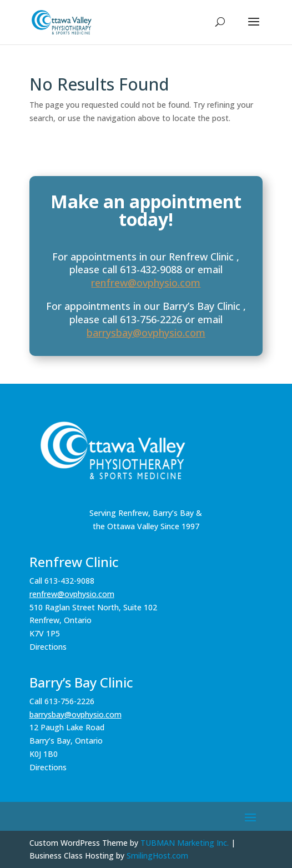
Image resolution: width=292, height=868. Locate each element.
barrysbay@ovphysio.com (146, 333)
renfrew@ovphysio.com (146, 283)
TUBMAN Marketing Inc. (185, 843)
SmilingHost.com (157, 856)
